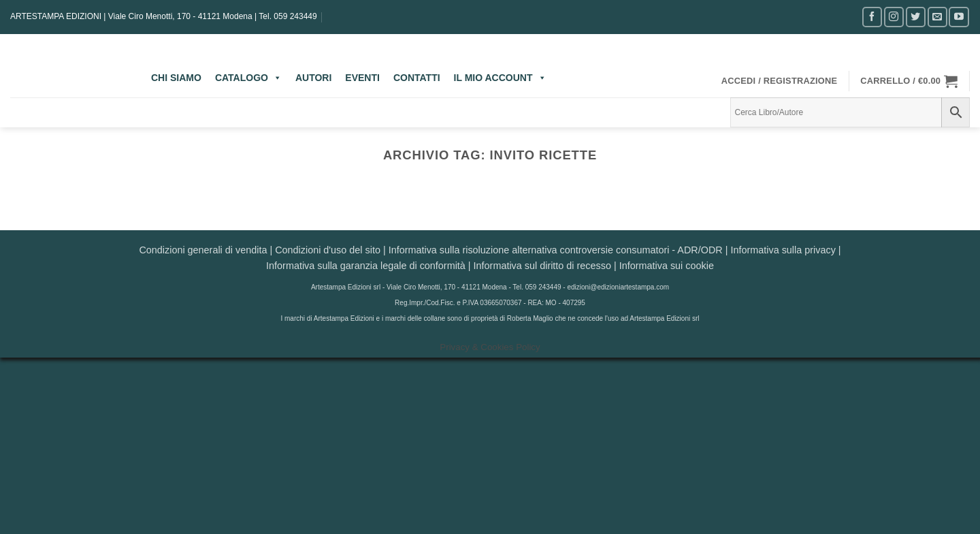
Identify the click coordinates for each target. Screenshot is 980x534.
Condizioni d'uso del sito (328, 250)
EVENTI (362, 78)
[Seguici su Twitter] (916, 17)
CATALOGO (248, 78)
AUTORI (313, 78)
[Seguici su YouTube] (959, 17)
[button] (780, 81)
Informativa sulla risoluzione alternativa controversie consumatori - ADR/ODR (556, 250)
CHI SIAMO (176, 78)
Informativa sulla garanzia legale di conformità (366, 266)
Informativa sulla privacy (783, 250)
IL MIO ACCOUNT (500, 78)
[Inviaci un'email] (937, 17)
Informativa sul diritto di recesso (542, 266)
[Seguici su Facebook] (872, 17)
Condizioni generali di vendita (203, 250)
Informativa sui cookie (667, 266)
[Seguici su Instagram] (894, 17)
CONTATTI (417, 78)
